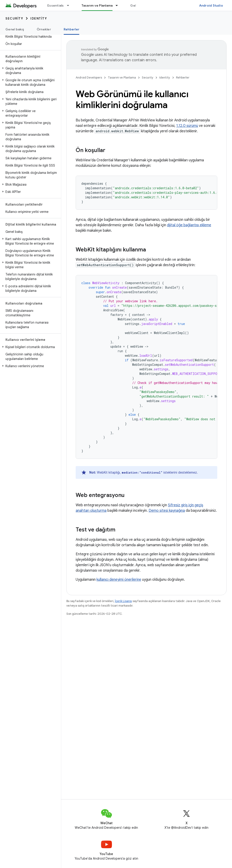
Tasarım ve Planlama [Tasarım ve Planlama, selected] (97, 5)
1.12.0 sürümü (187, 126)
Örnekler (44, 29)
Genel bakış (15, 29)
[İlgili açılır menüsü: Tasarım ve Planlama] (119, 5)
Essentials (56, 5)
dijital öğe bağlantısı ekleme (189, 225)
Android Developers (89, 77)
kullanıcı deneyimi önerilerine (119, 580)
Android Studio (211, 5)
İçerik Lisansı (123, 601)
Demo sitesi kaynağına (167, 511)
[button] (30, 71)
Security (14, 18)
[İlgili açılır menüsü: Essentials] (70, 5)
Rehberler (183, 77)
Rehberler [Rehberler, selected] (71, 29)
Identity (39, 18)
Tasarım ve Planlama (122, 77)
